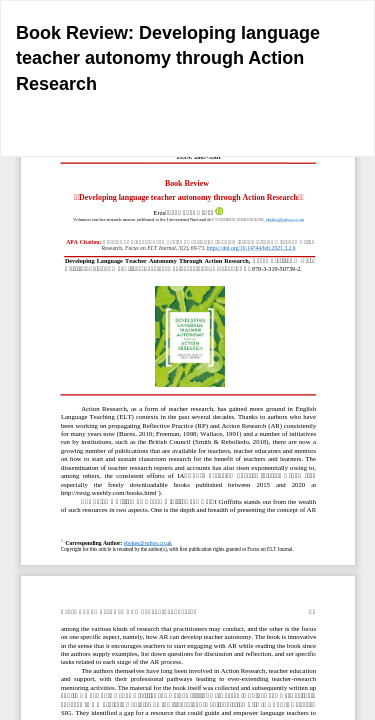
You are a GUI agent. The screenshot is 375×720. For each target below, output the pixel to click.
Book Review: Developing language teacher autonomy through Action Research (168, 58)
